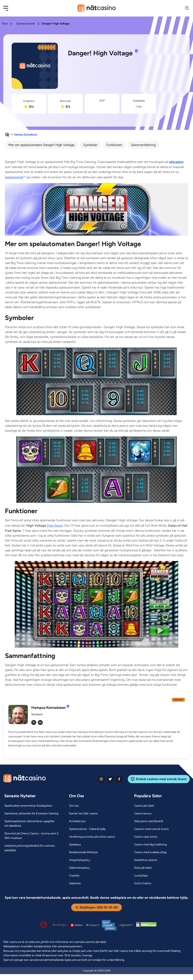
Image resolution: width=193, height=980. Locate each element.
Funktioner (114, 145)
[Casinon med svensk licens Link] (151, 829)
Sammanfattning (143, 145)
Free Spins (55, 526)
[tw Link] (34, 722)
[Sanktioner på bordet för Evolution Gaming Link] (31, 814)
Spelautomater (26, 24)
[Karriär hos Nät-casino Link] (83, 814)
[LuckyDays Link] (141, 876)
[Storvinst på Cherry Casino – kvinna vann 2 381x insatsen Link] (32, 836)
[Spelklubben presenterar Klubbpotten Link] (28, 806)
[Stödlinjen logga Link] (60, 925)
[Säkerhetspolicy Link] (79, 868)
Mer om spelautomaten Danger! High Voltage (41, 145)
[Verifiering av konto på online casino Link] (92, 837)
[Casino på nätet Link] (144, 806)
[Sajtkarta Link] (75, 883)
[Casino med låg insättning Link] (150, 845)
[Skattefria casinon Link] (146, 860)
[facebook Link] (119, 779)
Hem (5, 24)
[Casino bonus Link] (143, 814)
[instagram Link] (101, 779)
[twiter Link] (110, 779)
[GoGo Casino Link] (143, 883)
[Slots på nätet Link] (143, 868)
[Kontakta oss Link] (77, 821)
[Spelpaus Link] (75, 845)
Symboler (90, 145)
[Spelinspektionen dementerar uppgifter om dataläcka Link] (32, 824)
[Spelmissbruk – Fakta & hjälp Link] (87, 829)
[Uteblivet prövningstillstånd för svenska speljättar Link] (32, 848)
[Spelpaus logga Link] (76, 925)
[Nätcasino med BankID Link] (149, 821)
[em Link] (40, 722)
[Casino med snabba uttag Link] (150, 852)
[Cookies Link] (74, 876)
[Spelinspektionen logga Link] (109, 925)
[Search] (185, 8)
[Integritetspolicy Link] (80, 860)
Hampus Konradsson (26, 134)
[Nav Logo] (97, 8)
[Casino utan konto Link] (146, 837)
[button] (8, 8)
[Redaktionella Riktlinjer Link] (84, 852)
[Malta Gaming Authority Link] (126, 925)
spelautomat (14, 177)
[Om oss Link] (74, 806)
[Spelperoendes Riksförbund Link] (93, 925)
